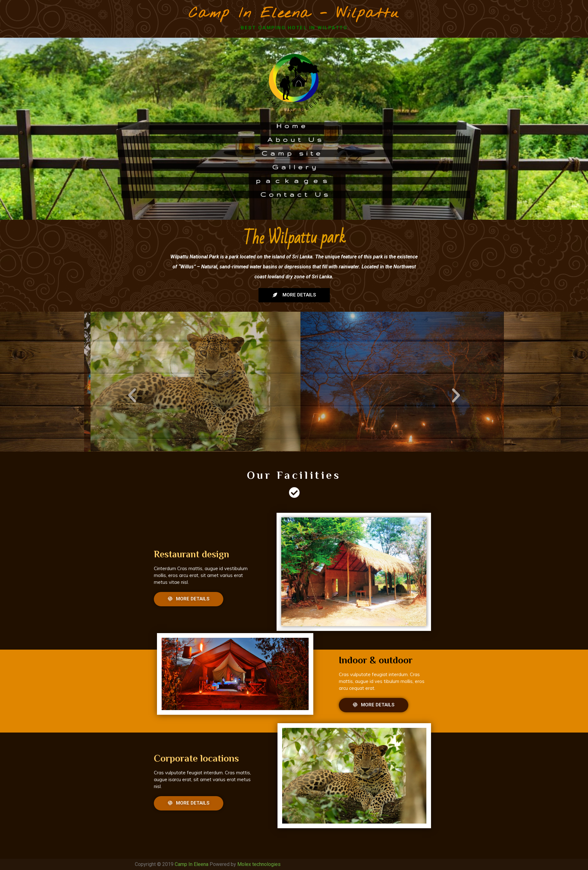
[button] (294, 295)
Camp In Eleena (192, 864)
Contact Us (352, 194)
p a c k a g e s (236, 181)
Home (236, 126)
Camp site (236, 153)
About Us (352, 139)
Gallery (352, 167)
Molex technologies (259, 864)
